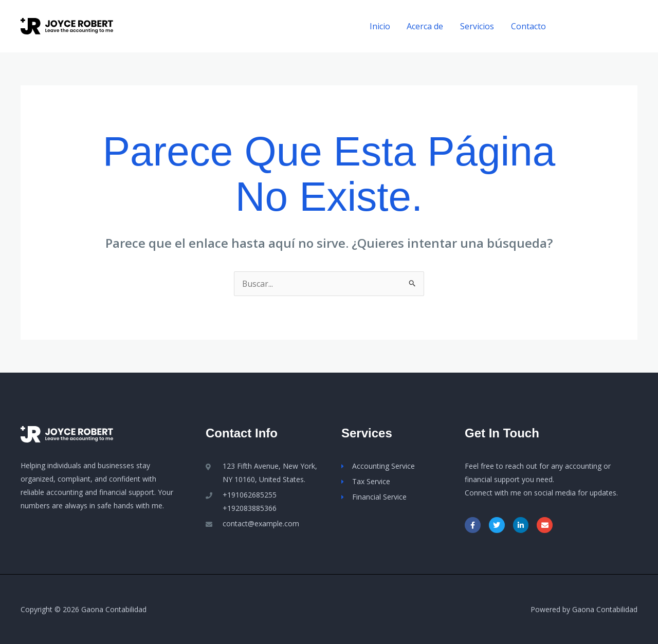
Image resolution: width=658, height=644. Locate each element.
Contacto (528, 26)
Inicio (381, 26)
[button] (601, 26)
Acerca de (426, 26)
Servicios (478, 26)
